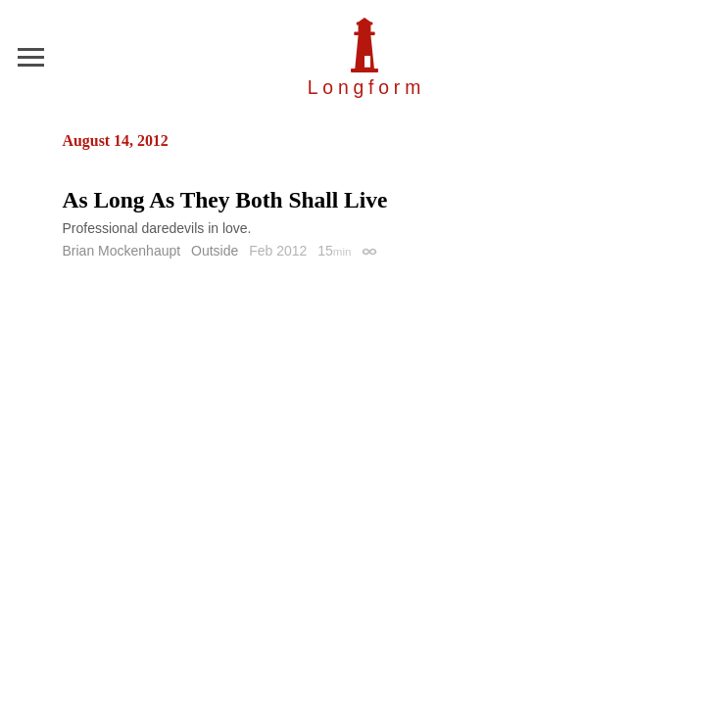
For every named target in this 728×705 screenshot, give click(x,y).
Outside (215, 251)
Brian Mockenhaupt (122, 251)
